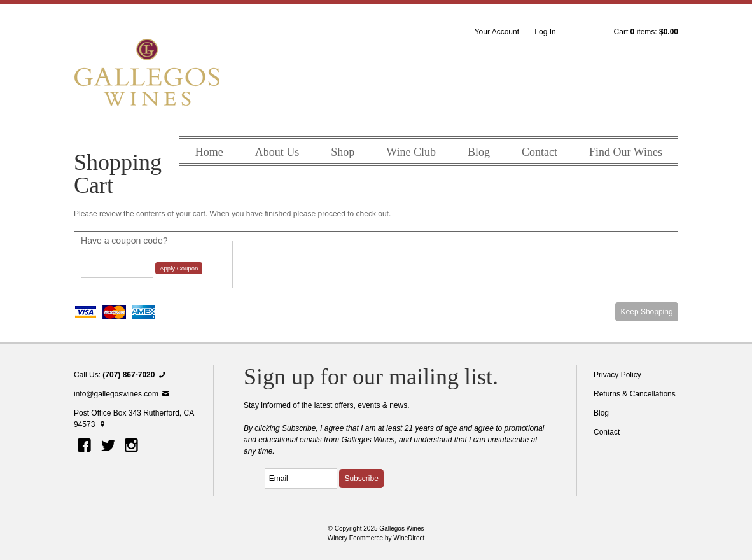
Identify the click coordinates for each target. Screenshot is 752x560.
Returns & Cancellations (635, 394)
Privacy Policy (617, 375)
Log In (545, 32)
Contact (540, 152)
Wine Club (411, 152)
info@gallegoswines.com (122, 394)
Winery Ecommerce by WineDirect (376, 538)
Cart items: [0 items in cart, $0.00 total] (646, 32)
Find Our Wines (626, 152)
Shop (343, 152)
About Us (277, 152)
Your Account (497, 32)
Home (209, 152)
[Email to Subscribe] (301, 479)
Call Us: (121, 375)
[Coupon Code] (117, 268)
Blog (479, 152)
